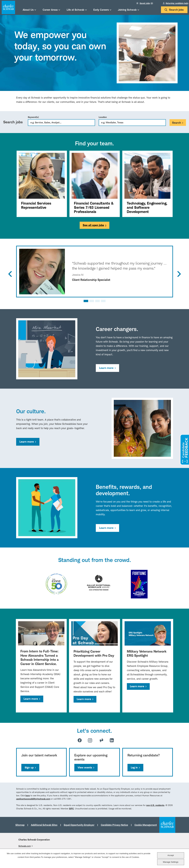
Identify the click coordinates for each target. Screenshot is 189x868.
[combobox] (132, 123)
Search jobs (174, 10)
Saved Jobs (146, 3)
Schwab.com (25, 846)
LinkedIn (112, 740)
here (28, 795)
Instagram (90, 740)
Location (103, 117)
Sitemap (20, 825)
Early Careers (101, 10)
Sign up (29, 768)
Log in (134, 768)
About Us (28, 10)
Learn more (106, 368)
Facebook (80, 740)
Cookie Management (146, 825)
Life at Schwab (75, 10)
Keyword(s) (33, 117)
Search (177, 123)
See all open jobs (93, 225)
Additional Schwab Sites (44, 825)
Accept (171, 855)
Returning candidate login (177, 3)
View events (85, 768)
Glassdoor (101, 740)
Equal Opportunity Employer (79, 825)
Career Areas (50, 10)
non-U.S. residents (155, 805)
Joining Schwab (127, 10)
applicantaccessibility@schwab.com (33, 799)
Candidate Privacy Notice (114, 825)
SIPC (71, 808)
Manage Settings (171, 862)
